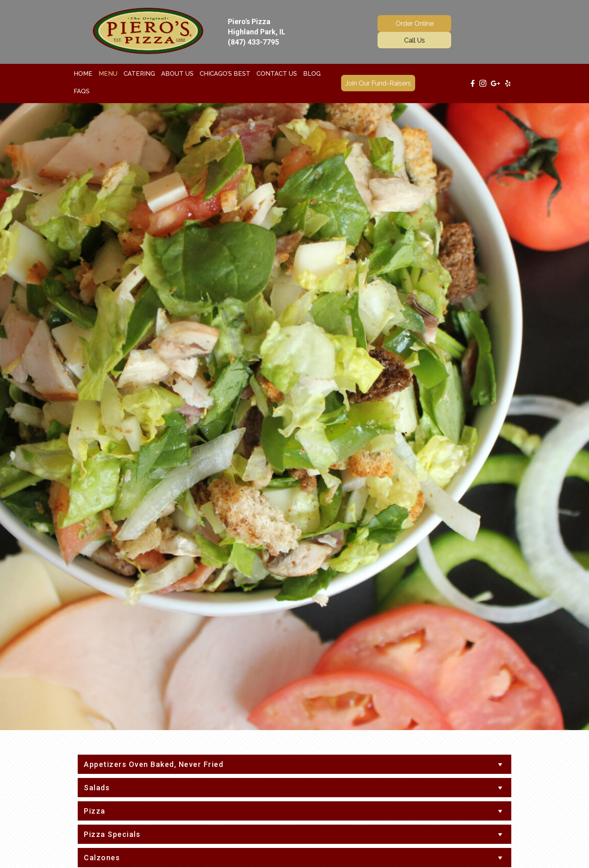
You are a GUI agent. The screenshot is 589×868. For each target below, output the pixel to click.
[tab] (294, 764)
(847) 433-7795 (253, 42)
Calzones (102, 858)
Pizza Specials (112, 834)
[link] (83, 74)
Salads (97, 788)
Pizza (95, 811)
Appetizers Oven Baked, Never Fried (154, 764)
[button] (414, 23)
